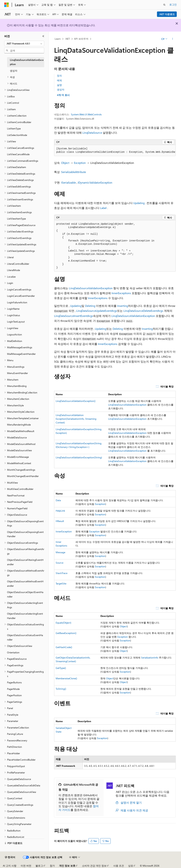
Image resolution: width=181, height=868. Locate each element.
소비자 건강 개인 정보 (94, 866)
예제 (59, 80)
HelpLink (60, 511)
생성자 (61, 89)
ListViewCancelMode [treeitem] (18, 154)
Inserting (123, 306)
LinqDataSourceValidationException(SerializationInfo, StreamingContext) (76, 419)
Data (58, 500)
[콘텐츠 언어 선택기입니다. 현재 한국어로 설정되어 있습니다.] (10, 857)
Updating (139, 203)
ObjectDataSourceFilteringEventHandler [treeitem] (25, 562)
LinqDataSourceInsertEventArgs (74, 316)
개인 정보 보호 (67, 866)
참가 (52, 866)
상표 (131, 866)
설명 (59, 85)
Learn (58, 39)
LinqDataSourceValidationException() (76, 401)
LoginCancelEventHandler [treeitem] (21, 296)
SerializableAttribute (74, 172)
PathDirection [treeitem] (14, 747)
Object (65, 163)
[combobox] (24, 44)
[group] (115, 151)
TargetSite (61, 583)
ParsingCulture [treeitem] (15, 734)
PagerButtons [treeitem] (14, 682)
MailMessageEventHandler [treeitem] (21, 354)
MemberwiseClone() (66, 678)
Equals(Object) (63, 623)
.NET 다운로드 (167, 14)
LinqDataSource (92, 133)
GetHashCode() (64, 647)
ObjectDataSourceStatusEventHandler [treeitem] (25, 637)
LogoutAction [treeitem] (14, 334)
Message (60, 552)
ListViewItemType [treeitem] (16, 219)
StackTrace (62, 573)
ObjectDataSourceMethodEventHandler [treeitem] (25, 584)
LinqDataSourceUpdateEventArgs (97, 311)
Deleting (90, 306)
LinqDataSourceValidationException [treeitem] (27, 62)
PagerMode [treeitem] (13, 689)
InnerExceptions (121, 293)
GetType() (61, 668)
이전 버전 (26, 866)
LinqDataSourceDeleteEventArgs (143, 311)
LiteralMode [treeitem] (14, 270)
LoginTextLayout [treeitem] (16, 322)
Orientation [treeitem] (13, 652)
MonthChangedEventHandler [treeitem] (23, 476)
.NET (67, 39)
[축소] (43, 36)
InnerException (64, 531)
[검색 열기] (164, 5)
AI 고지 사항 (10, 866)
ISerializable (68, 182)
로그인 (173, 4)
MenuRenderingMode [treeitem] (19, 425)
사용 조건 (119, 866)
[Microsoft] (7, 5)
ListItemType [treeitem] (14, 128)
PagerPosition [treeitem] (14, 695)
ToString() (61, 689)
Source (59, 563)
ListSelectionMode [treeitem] (17, 135)
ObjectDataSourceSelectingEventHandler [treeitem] (25, 616)
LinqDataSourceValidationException (91, 288)
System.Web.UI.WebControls (86, 114)
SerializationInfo (150, 658)
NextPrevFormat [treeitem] (16, 495)
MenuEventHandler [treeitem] (17, 373)
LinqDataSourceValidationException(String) (79, 457)
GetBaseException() (66, 633)
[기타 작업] (172, 39)
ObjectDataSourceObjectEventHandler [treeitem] (25, 594)
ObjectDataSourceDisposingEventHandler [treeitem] (25, 534)
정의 (59, 76)
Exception (80, 163)
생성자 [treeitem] (14, 71)
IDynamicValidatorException (95, 182)
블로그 (39, 866)
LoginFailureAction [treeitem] (17, 302)
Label (103, 208)
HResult (60, 521)
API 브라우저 (81, 39)
